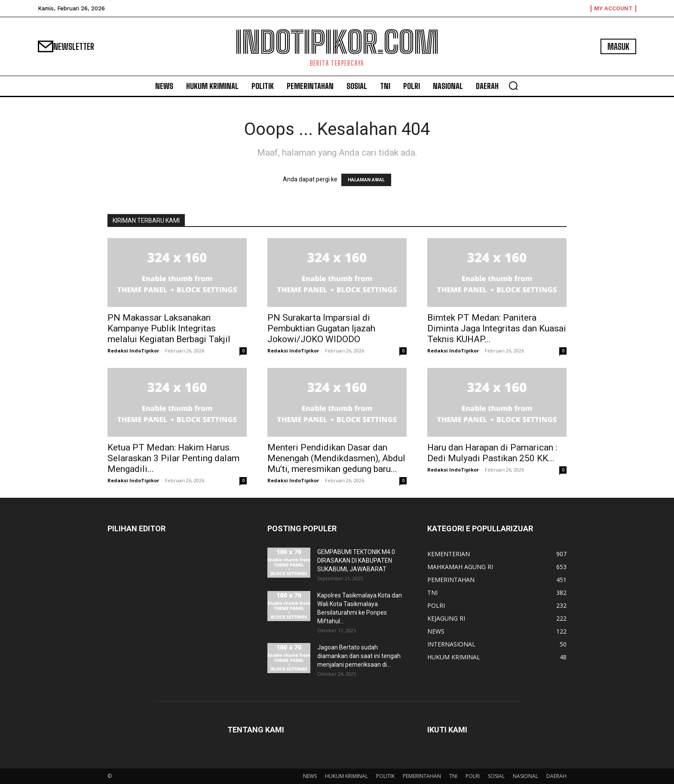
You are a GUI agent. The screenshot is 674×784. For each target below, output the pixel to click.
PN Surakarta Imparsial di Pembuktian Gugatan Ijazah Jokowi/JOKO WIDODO (321, 328)
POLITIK (385, 776)
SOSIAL (496, 776)
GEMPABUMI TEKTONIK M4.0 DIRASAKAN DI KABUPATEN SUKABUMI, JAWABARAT (356, 560)
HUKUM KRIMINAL (346, 776)
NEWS (310, 776)
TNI (453, 776)
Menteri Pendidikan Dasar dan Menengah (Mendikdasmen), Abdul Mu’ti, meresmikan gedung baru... (336, 458)
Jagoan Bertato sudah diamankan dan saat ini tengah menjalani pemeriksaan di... (359, 656)
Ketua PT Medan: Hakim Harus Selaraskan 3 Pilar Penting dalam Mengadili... (173, 458)
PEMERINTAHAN (422, 776)
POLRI (473, 776)
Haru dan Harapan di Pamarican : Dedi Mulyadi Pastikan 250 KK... (492, 453)
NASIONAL (525, 776)
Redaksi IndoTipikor (133, 351)
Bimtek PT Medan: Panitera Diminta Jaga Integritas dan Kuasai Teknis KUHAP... (497, 328)
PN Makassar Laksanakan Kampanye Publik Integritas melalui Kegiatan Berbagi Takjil (169, 328)
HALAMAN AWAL (366, 180)
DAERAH (556, 776)
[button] (513, 86)
